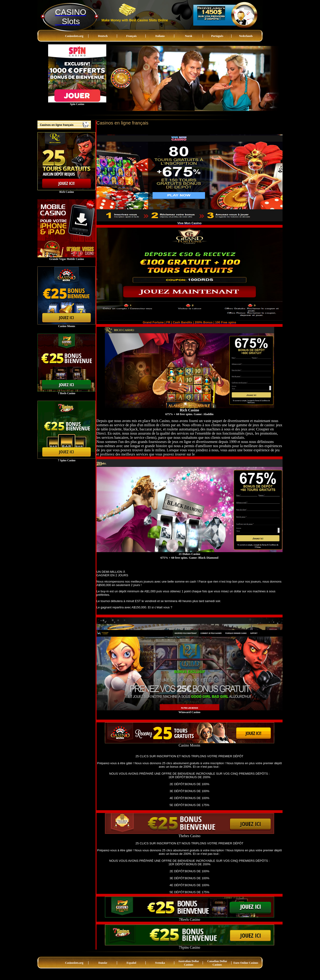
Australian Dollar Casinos (189, 963)
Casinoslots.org (74, 36)
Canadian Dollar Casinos (217, 963)
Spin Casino (77, 104)
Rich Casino (67, 192)
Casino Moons (67, 326)
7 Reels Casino (67, 393)
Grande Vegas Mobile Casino (67, 259)
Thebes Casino (189, 836)
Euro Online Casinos (246, 963)
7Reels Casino (190, 919)
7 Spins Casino (67, 460)
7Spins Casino (190, 947)
